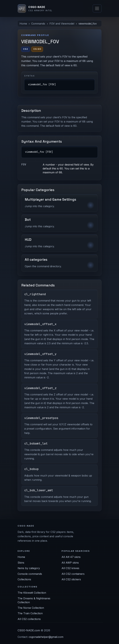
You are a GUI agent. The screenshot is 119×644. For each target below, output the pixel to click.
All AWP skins (70, 563)
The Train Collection (30, 613)
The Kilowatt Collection (32, 593)
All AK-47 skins (71, 557)
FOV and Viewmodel (62, 24)
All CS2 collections (29, 619)
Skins (21, 563)
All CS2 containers (73, 574)
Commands (38, 24)
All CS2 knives (70, 568)
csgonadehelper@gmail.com (46, 637)
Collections (24, 579)
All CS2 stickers (71, 579)
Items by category (29, 568)
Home (23, 24)
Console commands (30, 574)
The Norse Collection (31, 608)
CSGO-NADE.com (29, 630)
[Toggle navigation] (97, 8)
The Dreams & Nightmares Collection (34, 600)
